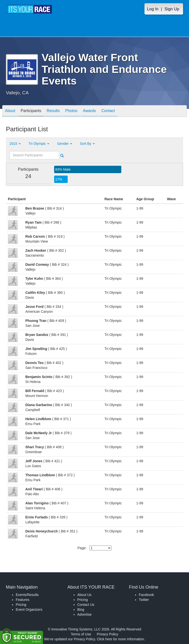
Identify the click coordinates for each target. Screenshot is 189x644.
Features (23, 600)
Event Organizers (29, 610)
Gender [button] (65, 144)
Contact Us (86, 605)
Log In (153, 9)
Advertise (84, 614)
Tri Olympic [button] (39, 144)
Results (53, 111)
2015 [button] (15, 144)
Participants (31, 111)
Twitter (144, 600)
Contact (108, 111)
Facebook (146, 595)
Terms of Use (81, 634)
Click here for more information (120, 639)
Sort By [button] (87, 144)
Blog (81, 610)
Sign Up (172, 9)
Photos (71, 111)
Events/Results (27, 595)
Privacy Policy (107, 634)
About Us (84, 595)
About (10, 111)
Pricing (21, 605)
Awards (89, 111)
